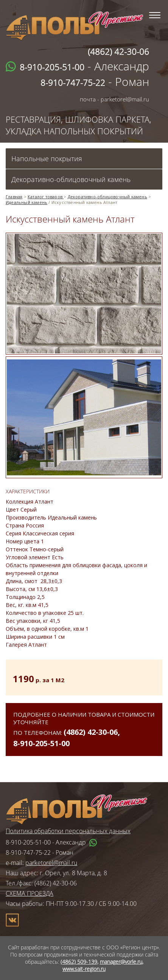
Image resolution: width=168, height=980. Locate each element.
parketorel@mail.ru (51, 863)
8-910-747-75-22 (28, 852)
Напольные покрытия (47, 159)
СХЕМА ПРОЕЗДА (30, 893)
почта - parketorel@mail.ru (114, 99)
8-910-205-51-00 (41, 743)
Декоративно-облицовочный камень (71, 179)
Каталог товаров (46, 197)
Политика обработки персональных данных (68, 831)
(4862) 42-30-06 (91, 732)
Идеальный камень (26, 202)
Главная (14, 197)
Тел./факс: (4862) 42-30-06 (41, 883)
